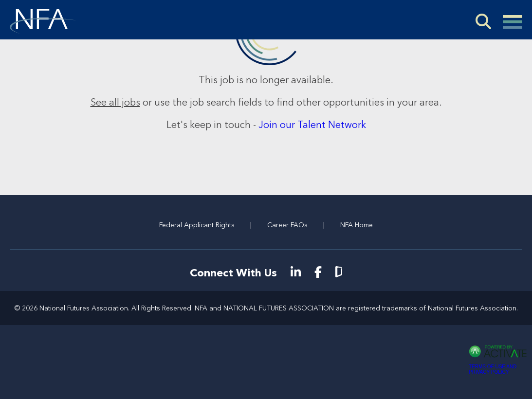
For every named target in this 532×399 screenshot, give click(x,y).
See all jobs (115, 102)
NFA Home (357, 225)
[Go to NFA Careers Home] (43, 21)
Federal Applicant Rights (197, 225)
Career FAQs (287, 225)
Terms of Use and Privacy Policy (493, 369)
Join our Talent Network (312, 125)
